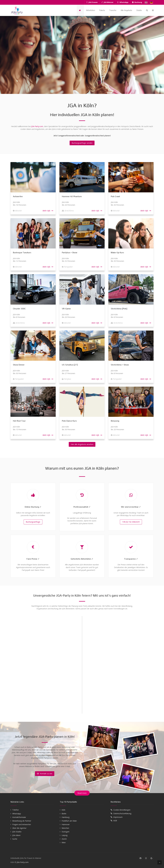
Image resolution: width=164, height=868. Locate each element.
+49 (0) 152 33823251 (131, 522)
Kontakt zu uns (45, 774)
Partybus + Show (70, 252)
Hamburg (66, 817)
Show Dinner (19, 365)
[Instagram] (146, 858)
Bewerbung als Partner (22, 821)
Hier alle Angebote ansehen (82, 444)
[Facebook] (141, 858)
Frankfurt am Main (69, 821)
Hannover (66, 824)
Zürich (64, 839)
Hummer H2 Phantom (72, 196)
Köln (63, 810)
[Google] (151, 858)
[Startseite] (80, 10)
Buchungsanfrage (33, 522)
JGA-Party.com (37, 126)
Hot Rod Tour (19, 421)
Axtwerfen (18, 196)
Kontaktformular (19, 817)
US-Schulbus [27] (70, 365)
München (65, 828)
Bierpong (115, 421)
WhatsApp (17, 814)
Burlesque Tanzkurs (22, 252)
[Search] (147, 10)
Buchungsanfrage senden (82, 143)
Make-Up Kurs (117, 252)
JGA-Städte (17, 832)
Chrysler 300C (19, 309)
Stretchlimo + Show (120, 365)
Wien (64, 843)
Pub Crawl (115, 196)
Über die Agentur (19, 828)
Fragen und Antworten (22, 824)
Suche (15, 839)
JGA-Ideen (16, 835)
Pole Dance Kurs (69, 421)
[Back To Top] (160, 862)
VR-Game (66, 309)
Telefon (16, 810)
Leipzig (65, 835)
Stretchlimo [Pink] (119, 309)
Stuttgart (66, 832)
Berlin (64, 814)
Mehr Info (48, 211)
